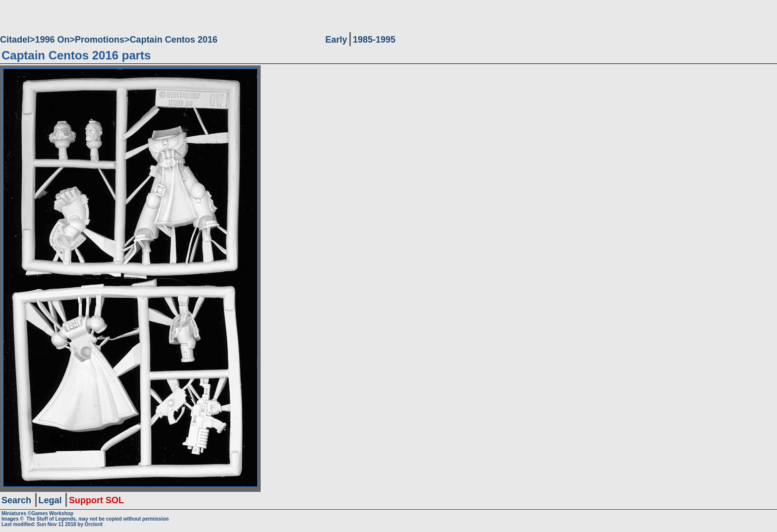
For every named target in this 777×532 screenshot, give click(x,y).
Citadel (15, 40)
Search (16, 500)
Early (336, 40)
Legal (50, 500)
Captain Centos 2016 (174, 40)
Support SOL (96, 500)
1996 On (53, 40)
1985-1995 (374, 40)
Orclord (94, 524)
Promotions (100, 40)
